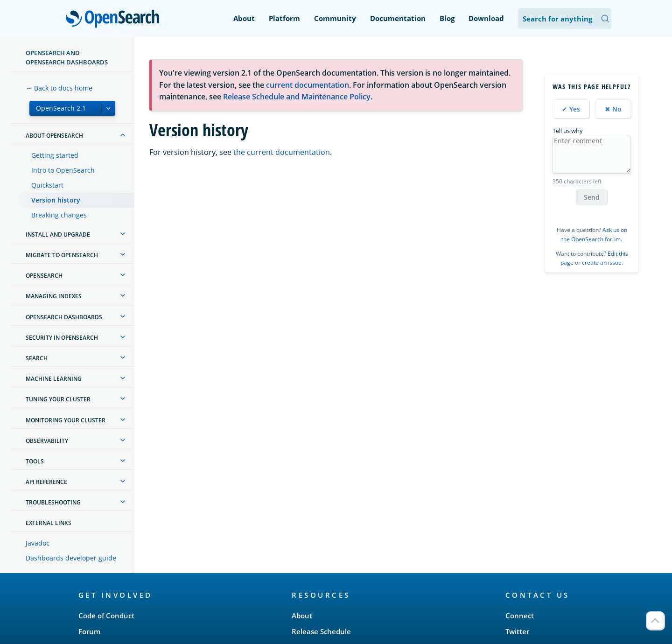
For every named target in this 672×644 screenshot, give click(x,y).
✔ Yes (571, 109)
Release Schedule (321, 631)
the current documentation (282, 152)
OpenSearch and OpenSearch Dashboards (67, 57)
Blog (447, 18)
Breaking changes (59, 215)
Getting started (55, 155)
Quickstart (47, 185)
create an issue (602, 262)
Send (592, 197)
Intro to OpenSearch (63, 170)
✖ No (613, 109)
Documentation (398, 18)
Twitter (517, 631)
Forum (89, 631)
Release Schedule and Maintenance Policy (297, 97)
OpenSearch (115, 20)
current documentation (308, 85)
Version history (56, 200)
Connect (520, 616)
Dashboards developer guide (71, 558)
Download (486, 18)
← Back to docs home (59, 88)
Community (335, 18)
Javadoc (38, 543)
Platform (284, 18)
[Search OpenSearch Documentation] (565, 18)
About (244, 18)
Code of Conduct (106, 616)
